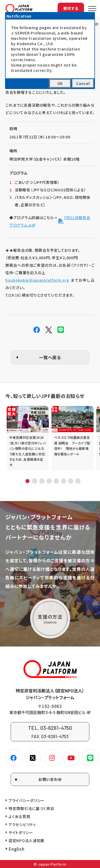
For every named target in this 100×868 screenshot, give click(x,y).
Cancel (83, 83)
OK (60, 83)
